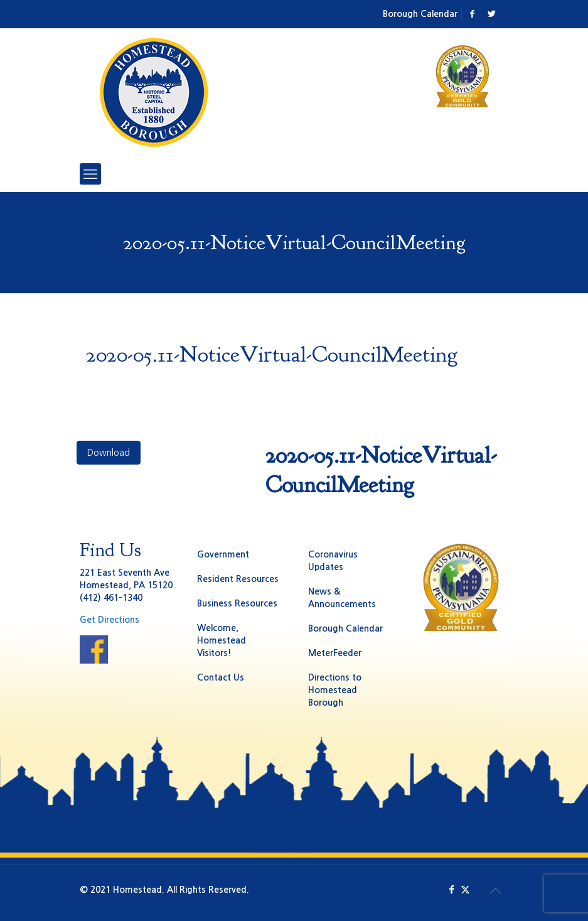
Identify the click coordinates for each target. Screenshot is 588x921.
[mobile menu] (90, 174)
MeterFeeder (335, 653)
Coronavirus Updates (333, 561)
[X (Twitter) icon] (465, 889)
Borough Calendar (420, 14)
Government (223, 554)
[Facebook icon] (452, 889)
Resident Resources (238, 579)
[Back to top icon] (496, 891)
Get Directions (110, 620)
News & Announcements (342, 598)
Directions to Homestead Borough (335, 690)
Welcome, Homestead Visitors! (222, 640)
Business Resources (237, 603)
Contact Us (221, 677)
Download (109, 453)
